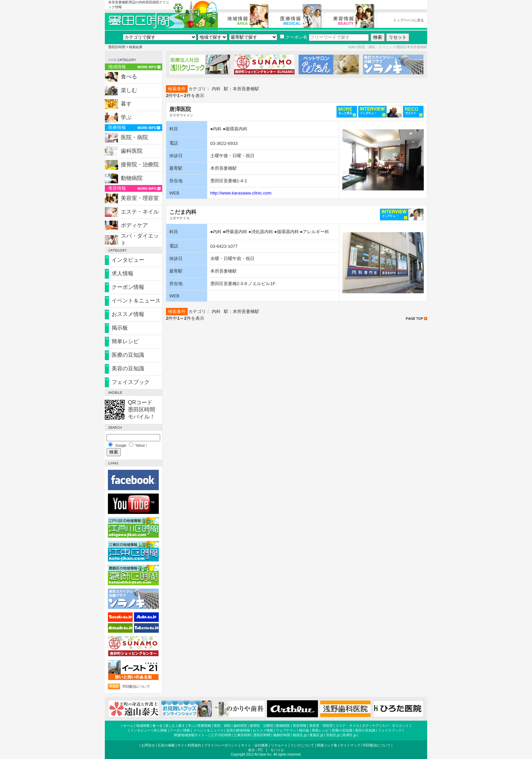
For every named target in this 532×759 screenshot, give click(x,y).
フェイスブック (131, 382)
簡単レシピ (125, 341)
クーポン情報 (128, 287)
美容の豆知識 (128, 368)
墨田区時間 (117, 47)
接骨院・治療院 (140, 164)
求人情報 (122, 273)
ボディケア (134, 225)
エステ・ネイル (140, 212)
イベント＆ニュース (136, 301)
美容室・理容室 (140, 198)
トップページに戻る (408, 20)
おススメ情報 (128, 314)
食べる (129, 77)
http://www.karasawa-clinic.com (241, 193)
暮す (126, 104)
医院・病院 (134, 137)
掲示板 (120, 328)
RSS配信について (136, 687)
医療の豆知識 (128, 355)
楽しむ (129, 90)
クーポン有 (294, 37)
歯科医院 (132, 151)
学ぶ (126, 117)
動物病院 (132, 178)
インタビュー (128, 260)
